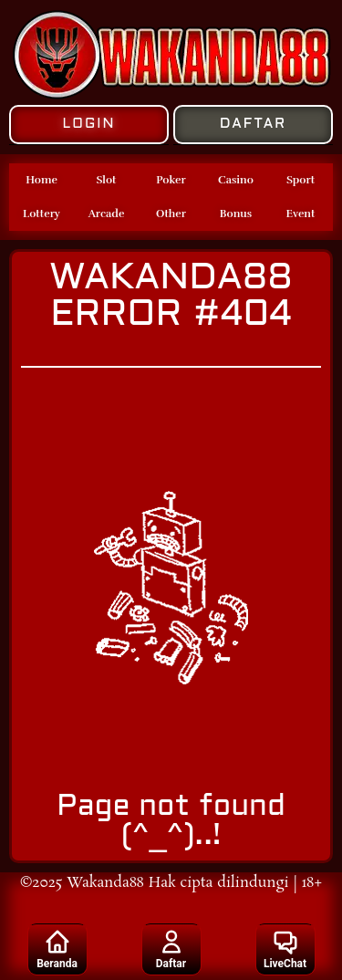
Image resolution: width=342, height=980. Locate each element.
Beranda (57, 949)
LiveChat (285, 949)
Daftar (171, 949)
